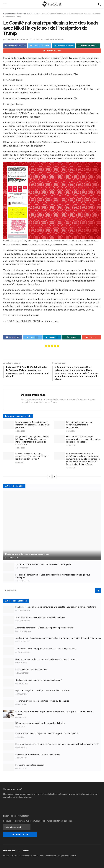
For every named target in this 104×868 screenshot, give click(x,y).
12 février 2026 (12, 558)
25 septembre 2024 (23, 642)
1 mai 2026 (71, 446)
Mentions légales (10, 851)
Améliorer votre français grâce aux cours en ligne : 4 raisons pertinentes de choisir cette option (58, 639)
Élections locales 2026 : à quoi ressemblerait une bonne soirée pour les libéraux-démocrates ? (32, 457)
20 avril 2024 (21, 758)
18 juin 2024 (21, 718)
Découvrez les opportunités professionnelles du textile (40, 724)
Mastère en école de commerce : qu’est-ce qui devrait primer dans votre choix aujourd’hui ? (57, 744)
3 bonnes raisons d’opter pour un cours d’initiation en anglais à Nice (46, 649)
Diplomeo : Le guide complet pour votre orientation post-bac (43, 691)
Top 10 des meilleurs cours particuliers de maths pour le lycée (43, 565)
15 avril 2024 (21, 769)
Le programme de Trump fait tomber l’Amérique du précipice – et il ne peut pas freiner (32, 425)
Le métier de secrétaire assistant (30, 765)
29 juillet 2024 (22, 674)
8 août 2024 (21, 663)
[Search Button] (98, 591)
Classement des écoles (13, 14)
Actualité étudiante (32, 14)
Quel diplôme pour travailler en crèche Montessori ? (39, 680)
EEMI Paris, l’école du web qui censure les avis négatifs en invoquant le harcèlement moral (56, 607)
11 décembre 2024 (23, 581)
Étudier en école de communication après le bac (27, 554)
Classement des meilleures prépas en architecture (38, 755)
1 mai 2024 (20, 737)
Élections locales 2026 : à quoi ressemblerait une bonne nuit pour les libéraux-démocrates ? (83, 440)
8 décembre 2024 (23, 611)
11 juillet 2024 (22, 684)
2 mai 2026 (20, 431)
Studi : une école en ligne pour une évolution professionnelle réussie (46, 660)
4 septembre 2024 (23, 653)
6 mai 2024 (20, 727)
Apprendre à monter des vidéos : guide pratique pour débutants (44, 628)
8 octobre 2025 (22, 568)
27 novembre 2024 (23, 632)
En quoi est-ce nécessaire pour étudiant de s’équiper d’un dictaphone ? (48, 734)
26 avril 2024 (21, 748)
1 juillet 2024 (21, 694)
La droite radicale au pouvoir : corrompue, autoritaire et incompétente (80, 425)
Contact (25, 851)
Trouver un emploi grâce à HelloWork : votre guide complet (42, 701)
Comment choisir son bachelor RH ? (31, 670)
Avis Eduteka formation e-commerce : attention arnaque (40, 618)
